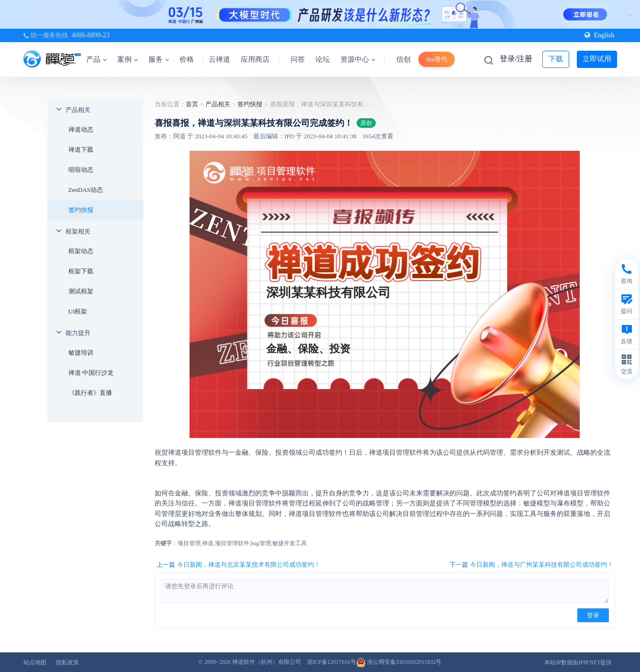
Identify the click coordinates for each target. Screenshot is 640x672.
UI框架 (78, 311)
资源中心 (358, 59)
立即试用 (597, 59)
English (600, 35)
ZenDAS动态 (86, 190)
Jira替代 (437, 59)
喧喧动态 (81, 170)
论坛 (323, 59)
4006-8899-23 (91, 35)
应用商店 (255, 59)
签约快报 (81, 210)
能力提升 (78, 333)
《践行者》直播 (90, 393)
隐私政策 (67, 662)
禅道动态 (81, 129)
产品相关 (78, 110)
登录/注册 (516, 59)
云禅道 (219, 59)
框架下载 (81, 271)
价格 (187, 59)
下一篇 (531, 565)
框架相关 (78, 231)
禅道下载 (81, 150)
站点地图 (35, 662)
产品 (96, 59)
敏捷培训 (81, 353)
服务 (159, 59)
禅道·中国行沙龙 (91, 373)
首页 (192, 104)
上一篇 (238, 565)
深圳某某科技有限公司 (328, 293)
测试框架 (81, 291)
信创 (404, 59)
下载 (556, 59)
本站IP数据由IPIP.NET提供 (578, 662)
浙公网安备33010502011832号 (399, 662)
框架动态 (81, 251)
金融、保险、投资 (308, 349)
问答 (298, 59)
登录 (593, 615)
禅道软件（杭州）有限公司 (267, 662)
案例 (128, 59)
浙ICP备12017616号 (331, 662)
